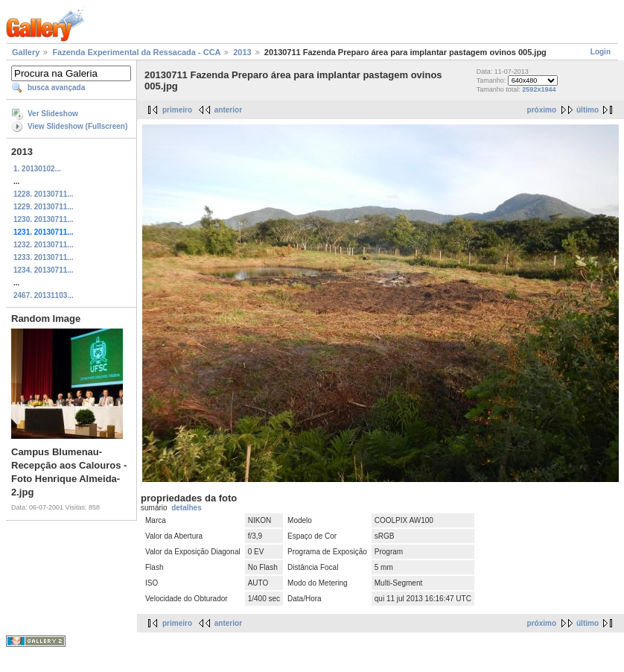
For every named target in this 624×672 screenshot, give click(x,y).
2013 (242, 52)
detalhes (187, 508)
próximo (542, 110)
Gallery (26, 52)
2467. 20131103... (44, 295)
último (588, 110)
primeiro (177, 110)
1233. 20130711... (44, 257)
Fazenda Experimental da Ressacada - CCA (136, 52)
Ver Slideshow (53, 114)
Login (601, 52)
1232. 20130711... (44, 245)
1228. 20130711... (44, 194)
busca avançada (56, 88)
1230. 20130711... (44, 219)
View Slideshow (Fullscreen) (77, 126)
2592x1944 (539, 89)
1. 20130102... (37, 169)
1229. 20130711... (44, 207)
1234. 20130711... (44, 270)
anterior (228, 110)
